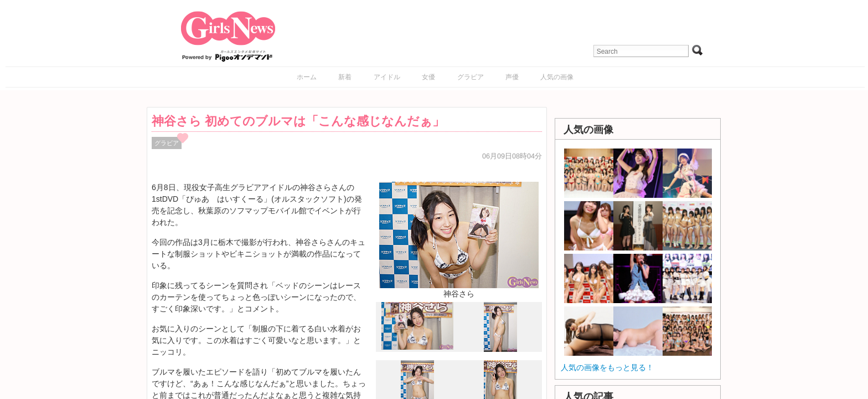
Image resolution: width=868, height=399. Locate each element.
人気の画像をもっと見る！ (607, 367)
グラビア (471, 77)
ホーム (307, 77)
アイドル (387, 77)
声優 (512, 77)
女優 (428, 77)
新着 (345, 77)
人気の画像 (557, 77)
